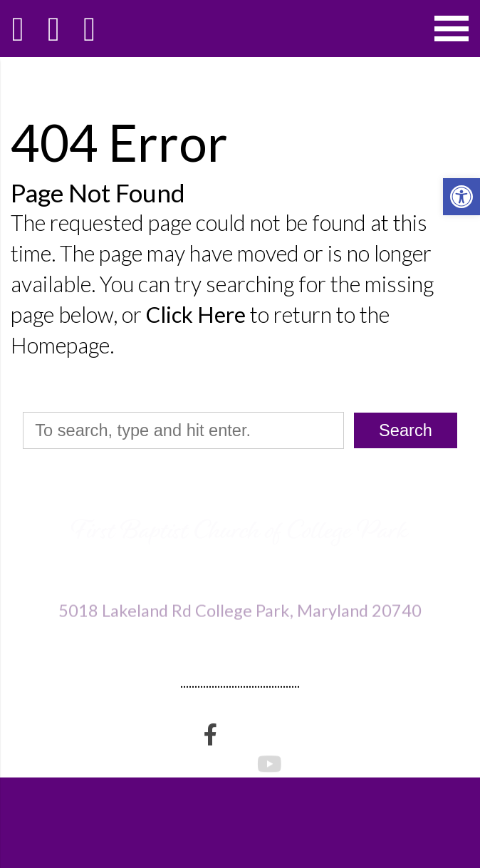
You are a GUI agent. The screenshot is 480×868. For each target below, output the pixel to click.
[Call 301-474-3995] (53, 29)
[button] (461, 197)
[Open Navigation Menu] (451, 29)
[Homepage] (18, 29)
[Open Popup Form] (89, 29)
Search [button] (406, 430)
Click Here (196, 315)
